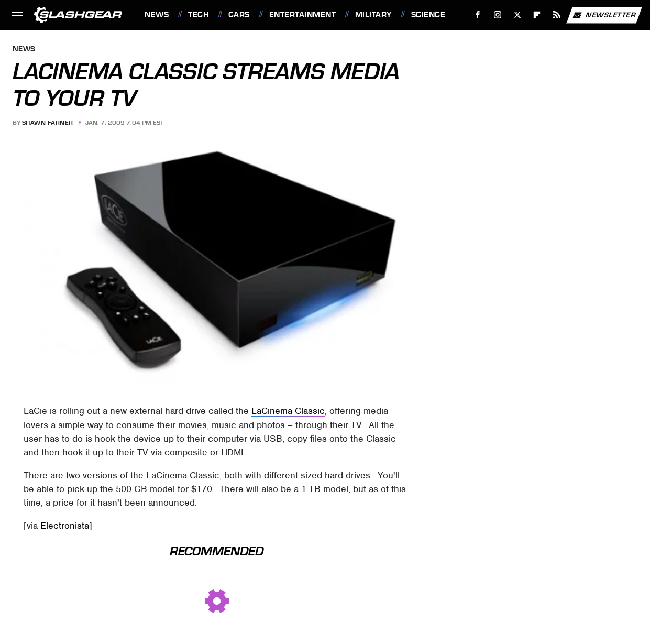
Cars (239, 15)
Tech (199, 15)
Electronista (65, 526)
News (157, 15)
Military (373, 15)
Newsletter (604, 15)
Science (428, 15)
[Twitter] (517, 15)
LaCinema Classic (288, 411)
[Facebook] (478, 15)
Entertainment (303, 15)
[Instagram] (498, 15)
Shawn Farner (48, 123)
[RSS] (557, 15)
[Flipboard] (537, 15)
